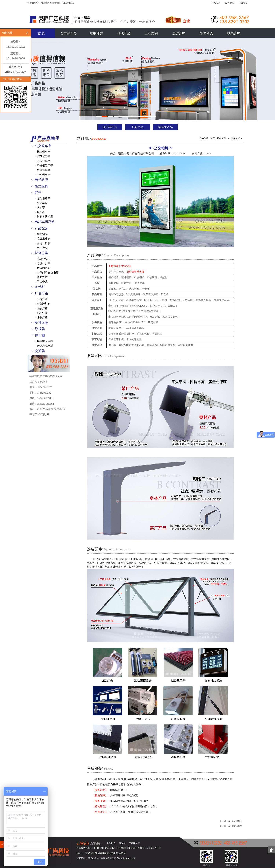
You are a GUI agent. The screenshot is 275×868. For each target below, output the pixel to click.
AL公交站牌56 (235, 821)
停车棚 (40, 335)
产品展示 (221, 138)
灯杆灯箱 (42, 313)
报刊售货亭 (44, 198)
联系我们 (216, 3)
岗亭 (38, 193)
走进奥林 (179, 33)
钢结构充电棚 (45, 346)
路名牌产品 (165, 127)
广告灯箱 (41, 293)
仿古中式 (42, 282)
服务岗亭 (42, 203)
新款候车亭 (44, 152)
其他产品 (124, 33)
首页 (213, 138)
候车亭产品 (110, 127)
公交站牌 (42, 234)
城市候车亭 (44, 156)
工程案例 (151, 33)
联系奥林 (234, 33)
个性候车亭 (44, 175)
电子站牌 (41, 180)
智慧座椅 (41, 186)
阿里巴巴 (111, 843)
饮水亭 (41, 208)
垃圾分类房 (44, 259)
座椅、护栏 (44, 243)
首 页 (41, 33)
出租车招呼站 (45, 222)
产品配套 (41, 228)
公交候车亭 (69, 33)
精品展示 (91, 138)
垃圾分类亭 (44, 263)
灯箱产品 (137, 127)
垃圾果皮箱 (44, 239)
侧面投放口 (44, 277)
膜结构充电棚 (45, 341)
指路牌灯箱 (44, 304)
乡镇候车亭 (44, 170)
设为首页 (230, 3)
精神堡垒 (41, 323)
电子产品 (42, 248)
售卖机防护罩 (45, 217)
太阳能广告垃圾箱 (48, 273)
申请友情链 (134, 843)
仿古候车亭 (44, 161)
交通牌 (40, 351)
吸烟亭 (41, 212)
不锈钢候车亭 (45, 165)
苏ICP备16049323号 (126, 858)
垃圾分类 (96, 33)
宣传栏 (40, 287)
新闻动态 (206, 33)
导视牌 (40, 329)
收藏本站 (243, 3)
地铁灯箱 (42, 317)
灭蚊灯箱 (42, 308)
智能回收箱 (44, 268)
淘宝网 (122, 843)
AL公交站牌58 (235, 826)
